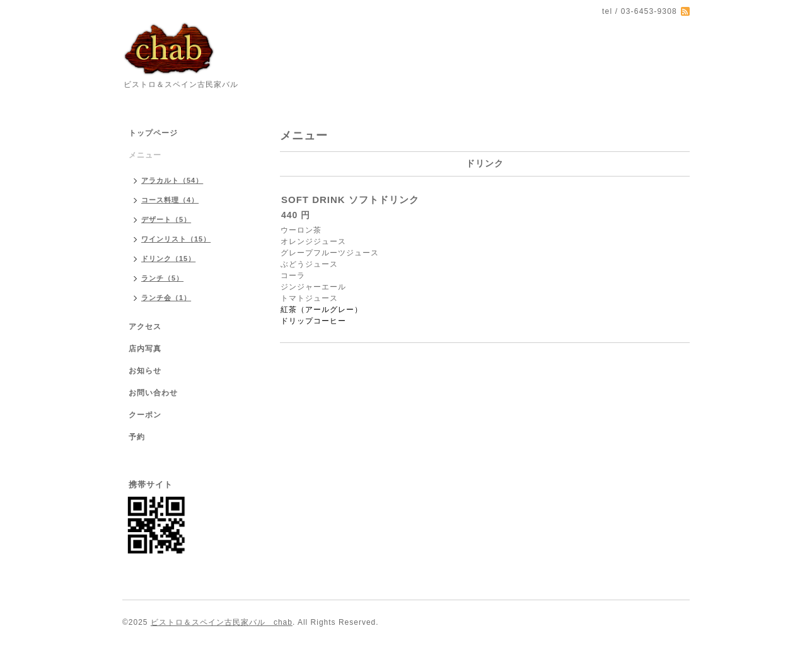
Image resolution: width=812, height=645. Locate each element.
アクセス (145, 327)
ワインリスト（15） (176, 239)
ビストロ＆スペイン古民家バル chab (222, 622)
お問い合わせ (153, 393)
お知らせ (145, 371)
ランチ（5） (162, 278)
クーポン (145, 415)
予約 (137, 437)
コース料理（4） (170, 200)
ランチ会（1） (166, 298)
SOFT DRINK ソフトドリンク (350, 200)
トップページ (153, 133)
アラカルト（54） (172, 180)
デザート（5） (166, 219)
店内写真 (145, 349)
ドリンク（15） (168, 259)
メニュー (145, 155)
